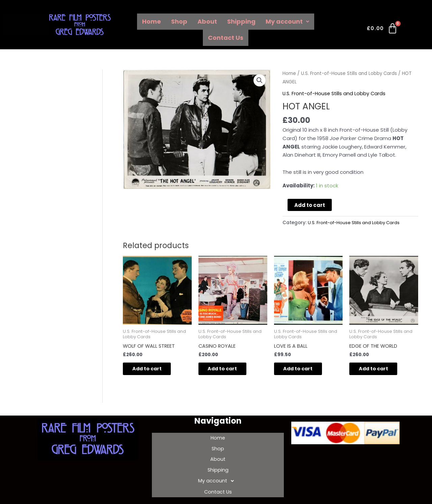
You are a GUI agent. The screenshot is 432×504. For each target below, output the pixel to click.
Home (152, 21)
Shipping (241, 21)
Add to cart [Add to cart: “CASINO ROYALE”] (227, 369)
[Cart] (383, 30)
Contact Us (226, 38)
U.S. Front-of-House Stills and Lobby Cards (350, 73)
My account (287, 21)
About (207, 21)
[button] (260, 81)
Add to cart (310, 205)
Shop (179, 21)
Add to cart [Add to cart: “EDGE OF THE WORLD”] (378, 369)
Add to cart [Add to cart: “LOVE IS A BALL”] (303, 369)
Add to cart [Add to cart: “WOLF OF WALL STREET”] (152, 369)
